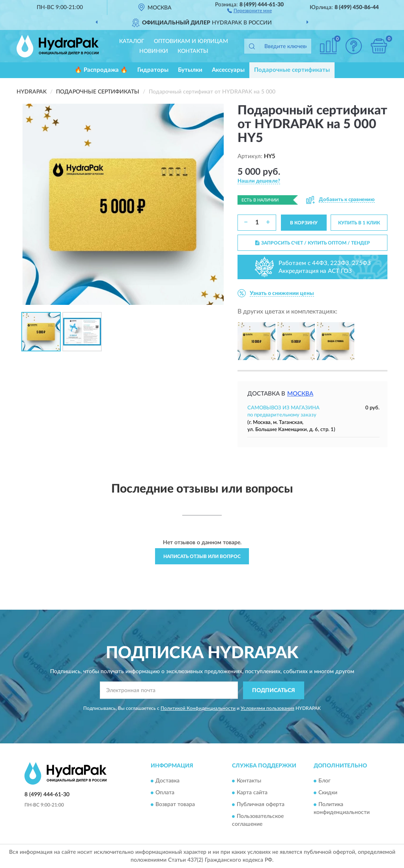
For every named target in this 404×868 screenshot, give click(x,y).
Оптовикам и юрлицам (191, 41)
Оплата (165, 793)
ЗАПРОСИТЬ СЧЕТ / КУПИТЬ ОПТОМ (313, 243)
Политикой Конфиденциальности (198, 708)
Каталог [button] (132, 41)
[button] (250, 10)
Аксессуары (228, 70)
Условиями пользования (267, 708)
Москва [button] (300, 394)
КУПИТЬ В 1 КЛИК (359, 223)
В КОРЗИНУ (304, 223)
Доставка (167, 781)
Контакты (193, 51)
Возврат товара (175, 805)
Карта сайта (252, 793)
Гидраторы (153, 70)
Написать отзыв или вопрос (202, 556)
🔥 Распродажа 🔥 (101, 70)
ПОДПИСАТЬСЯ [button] (274, 691)
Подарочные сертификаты (292, 70)
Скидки (328, 793)
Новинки (154, 51)
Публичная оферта (261, 805)
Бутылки (190, 70)
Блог (325, 781)
